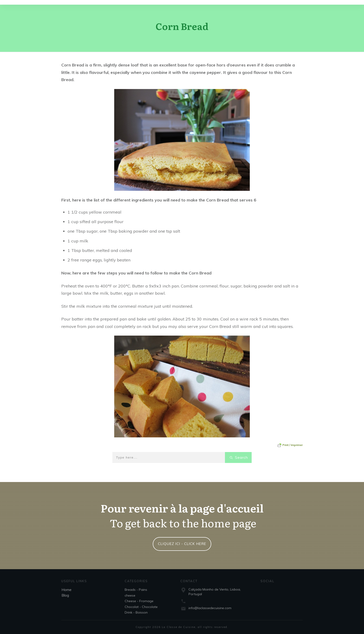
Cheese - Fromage (139, 601)
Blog (65, 595)
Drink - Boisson (136, 612)
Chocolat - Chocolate (141, 607)
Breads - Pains (136, 590)
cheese (130, 595)
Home (67, 590)
